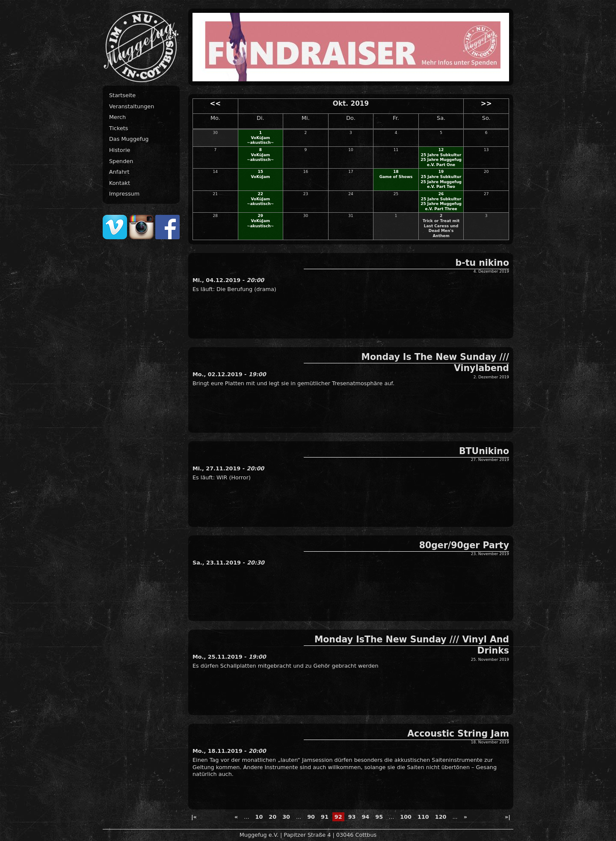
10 (259, 817)
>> (486, 104)
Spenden (121, 161)
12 (441, 150)
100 (406, 817)
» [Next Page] (465, 817)
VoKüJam (261, 177)
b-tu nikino (482, 263)
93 (352, 817)
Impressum (124, 194)
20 (272, 817)
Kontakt (120, 183)
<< (215, 104)
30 (286, 817)
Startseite (122, 95)
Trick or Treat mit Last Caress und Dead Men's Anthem (441, 228)
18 (396, 172)
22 (261, 194)
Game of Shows (396, 177)
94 (365, 817)
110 (423, 817)
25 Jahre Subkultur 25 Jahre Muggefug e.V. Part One (441, 160)
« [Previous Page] (236, 817)
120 (441, 817)
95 (379, 817)
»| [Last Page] (508, 817)
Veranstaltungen (132, 106)
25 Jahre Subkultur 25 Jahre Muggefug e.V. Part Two (441, 182)
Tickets (119, 128)
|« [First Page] (194, 817)
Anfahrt (119, 172)
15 (261, 172)
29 (261, 216)
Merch (117, 117)
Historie (120, 150)
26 (441, 194)
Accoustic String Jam (458, 734)
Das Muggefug (129, 139)
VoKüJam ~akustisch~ (260, 140)
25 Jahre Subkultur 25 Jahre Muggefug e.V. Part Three (441, 204)
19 (441, 172)
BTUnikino (484, 451)
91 (325, 817)
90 (311, 817)
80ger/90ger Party (464, 545)
